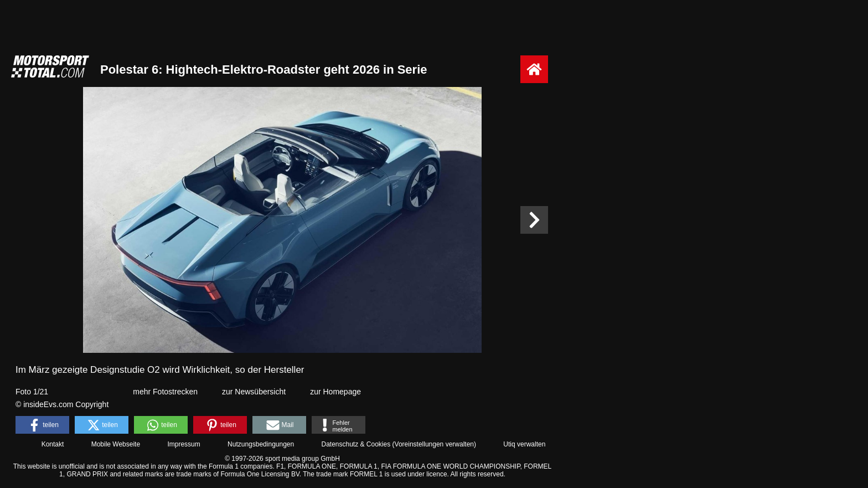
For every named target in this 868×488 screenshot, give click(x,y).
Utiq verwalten (524, 444)
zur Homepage (335, 392)
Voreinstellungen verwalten (434, 444)
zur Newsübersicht (254, 392)
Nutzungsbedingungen (261, 444)
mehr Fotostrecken (165, 392)
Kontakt (53, 444)
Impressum (184, 444)
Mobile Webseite (116, 444)
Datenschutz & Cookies (356, 444)
